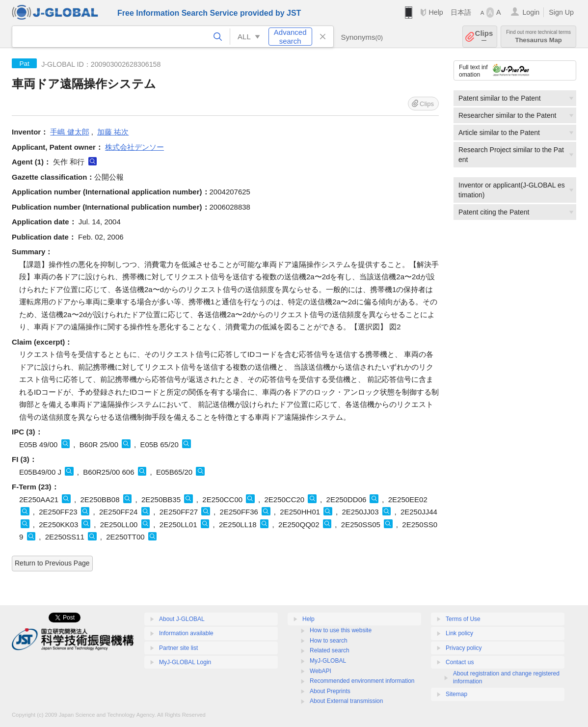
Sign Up (561, 12)
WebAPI (321, 671)
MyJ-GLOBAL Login (185, 662)
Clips (484, 37)
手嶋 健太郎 (69, 132)
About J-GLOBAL (182, 619)
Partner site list (178, 648)
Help (436, 12)
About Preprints (330, 691)
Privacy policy (464, 648)
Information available (186, 633)
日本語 (461, 12)
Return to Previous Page (52, 563)
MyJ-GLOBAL (328, 661)
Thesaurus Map (538, 37)
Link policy (459, 633)
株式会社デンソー (134, 147)
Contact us (460, 662)
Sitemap (456, 694)
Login (531, 12)
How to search (329, 641)
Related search (330, 650)
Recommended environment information (362, 681)
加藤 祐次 (113, 132)
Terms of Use (463, 619)
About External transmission (346, 701)
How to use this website (341, 630)
